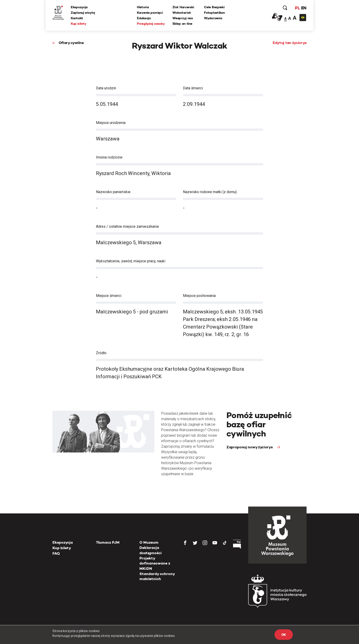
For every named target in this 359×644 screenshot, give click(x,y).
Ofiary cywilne (71, 43)
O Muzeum (149, 542)
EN (304, 8)
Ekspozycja (79, 7)
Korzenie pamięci (150, 13)
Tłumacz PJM (108, 542)
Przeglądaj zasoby (151, 24)
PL (297, 8)
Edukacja (144, 18)
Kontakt (77, 18)
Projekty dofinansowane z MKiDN (155, 563)
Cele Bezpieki (214, 7)
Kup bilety (79, 24)
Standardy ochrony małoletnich (157, 576)
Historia (143, 7)
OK (284, 635)
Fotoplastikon (214, 13)
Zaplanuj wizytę (83, 13)
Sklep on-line (182, 24)
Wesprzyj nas (183, 18)
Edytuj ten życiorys (290, 43)
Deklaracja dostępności (151, 550)
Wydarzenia (213, 18)
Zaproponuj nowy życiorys (250, 447)
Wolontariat (182, 13)
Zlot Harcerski (183, 7)
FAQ (56, 553)
